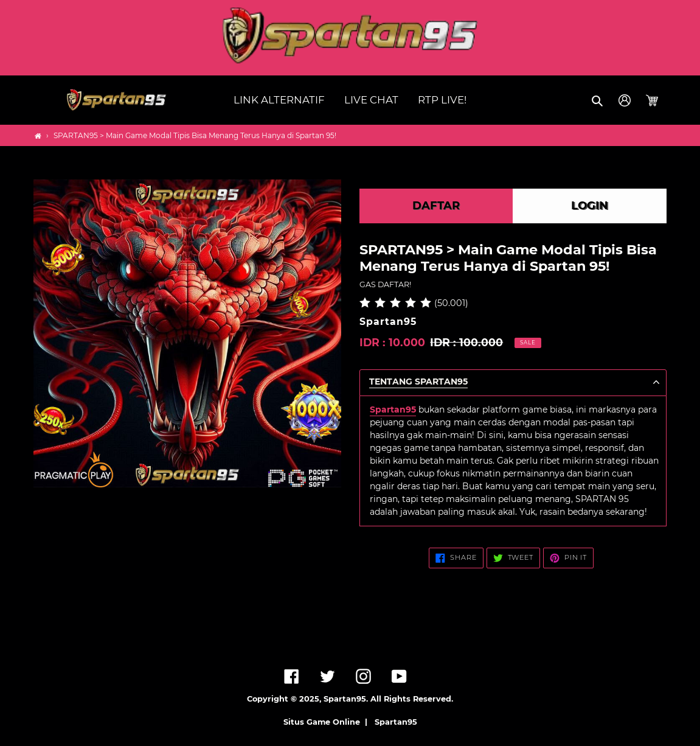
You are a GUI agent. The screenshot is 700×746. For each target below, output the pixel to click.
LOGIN (590, 206)
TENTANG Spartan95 (418, 382)
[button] (598, 100)
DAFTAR (436, 206)
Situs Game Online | (328, 722)
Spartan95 (396, 722)
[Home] (38, 136)
